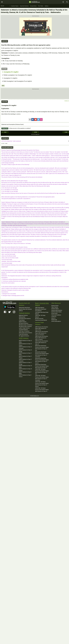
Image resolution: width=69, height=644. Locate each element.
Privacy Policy (54, 313)
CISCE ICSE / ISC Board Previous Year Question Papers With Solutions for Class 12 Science (42, 384)
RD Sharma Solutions (24, 323)
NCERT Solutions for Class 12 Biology (25, 351)
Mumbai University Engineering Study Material (41, 319)
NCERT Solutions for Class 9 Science (25, 376)
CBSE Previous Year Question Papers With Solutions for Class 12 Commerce (42, 333)
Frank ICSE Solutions (23, 334)
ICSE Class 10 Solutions (24, 331)
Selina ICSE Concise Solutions (25, 333)
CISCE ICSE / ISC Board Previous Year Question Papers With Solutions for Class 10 (42, 390)
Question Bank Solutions (57, 310)
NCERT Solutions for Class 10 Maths (25, 366)
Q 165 (36, 132)
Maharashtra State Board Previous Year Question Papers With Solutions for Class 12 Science (42, 361)
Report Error (5, 128)
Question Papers (55, 309)
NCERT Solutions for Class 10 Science (25, 370)
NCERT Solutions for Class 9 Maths (25, 373)
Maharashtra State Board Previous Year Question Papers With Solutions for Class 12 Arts (42, 348)
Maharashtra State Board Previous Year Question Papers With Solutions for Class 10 (42, 366)
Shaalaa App (54, 320)
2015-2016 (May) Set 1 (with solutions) (11, 141)
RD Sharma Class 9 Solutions (25, 326)
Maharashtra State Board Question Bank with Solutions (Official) (25, 309)
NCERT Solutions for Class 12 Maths (25, 341)
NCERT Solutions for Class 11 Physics (25, 357)
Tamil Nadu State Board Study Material (42, 313)
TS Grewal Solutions (23, 330)
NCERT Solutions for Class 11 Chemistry (25, 360)
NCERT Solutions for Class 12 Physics (25, 344)
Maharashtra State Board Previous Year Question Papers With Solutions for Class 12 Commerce (42, 354)
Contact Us (54, 317)
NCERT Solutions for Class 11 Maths (25, 354)
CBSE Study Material (40, 308)
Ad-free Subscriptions (56, 321)
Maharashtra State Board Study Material (41, 310)
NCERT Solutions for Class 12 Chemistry (25, 348)
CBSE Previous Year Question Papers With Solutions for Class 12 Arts (42, 328)
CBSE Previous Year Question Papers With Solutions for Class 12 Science (42, 338)
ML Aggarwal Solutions (24, 336)
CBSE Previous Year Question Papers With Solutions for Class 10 (42, 343)
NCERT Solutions (23, 322)
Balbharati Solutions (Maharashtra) (23, 316)
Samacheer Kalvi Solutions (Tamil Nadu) (25, 319)
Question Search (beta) (56, 312)
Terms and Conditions (56, 315)
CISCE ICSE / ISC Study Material (40, 316)
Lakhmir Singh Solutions (24, 328)
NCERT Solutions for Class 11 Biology (25, 363)
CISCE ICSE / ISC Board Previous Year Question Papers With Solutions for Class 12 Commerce (42, 378)
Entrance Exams (55, 306)
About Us (53, 318)
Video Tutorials (55, 307)
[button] (36, 27)
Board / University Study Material (42, 304)
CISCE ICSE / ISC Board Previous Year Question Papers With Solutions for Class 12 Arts (42, 372)
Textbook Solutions (24, 313)
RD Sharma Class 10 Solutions (26, 325)
